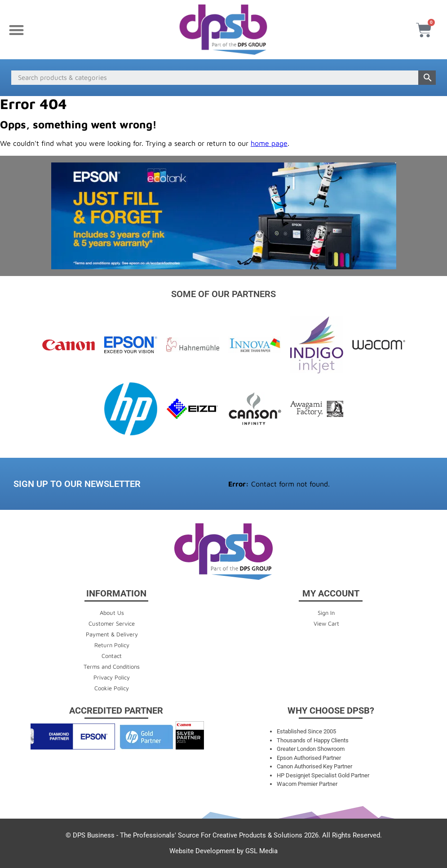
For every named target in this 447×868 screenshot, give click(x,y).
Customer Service (112, 623)
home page (269, 143)
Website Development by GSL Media (223, 851)
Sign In (326, 613)
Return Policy (112, 645)
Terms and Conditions (112, 666)
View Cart (326, 623)
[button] (16, 30)
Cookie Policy (112, 688)
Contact (112, 656)
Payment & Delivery (112, 634)
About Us (112, 613)
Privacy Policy (112, 677)
